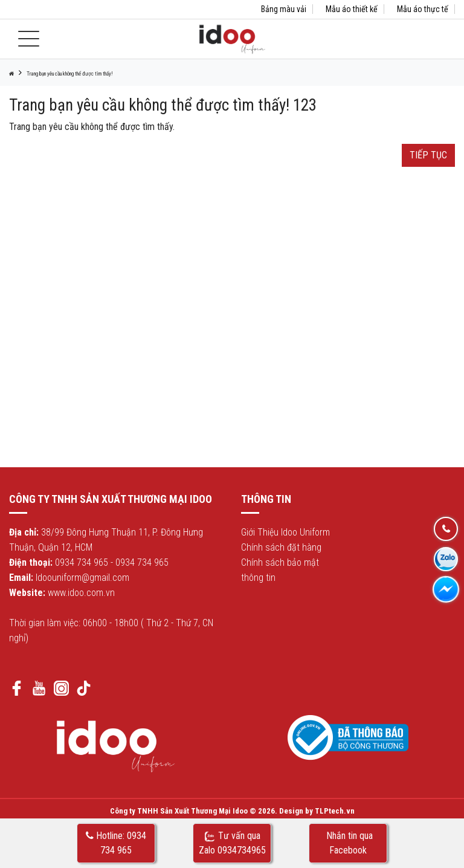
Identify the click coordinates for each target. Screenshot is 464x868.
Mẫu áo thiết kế (352, 9)
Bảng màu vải (284, 9)
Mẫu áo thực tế (423, 9)
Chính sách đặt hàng (281, 547)
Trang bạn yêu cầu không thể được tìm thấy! (70, 74)
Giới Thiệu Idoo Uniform (285, 532)
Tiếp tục (428, 155)
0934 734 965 (82, 562)
